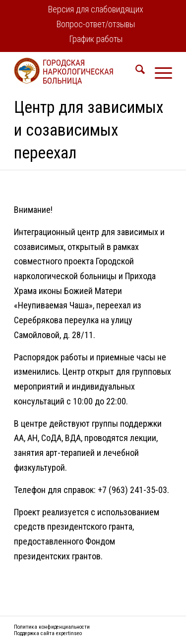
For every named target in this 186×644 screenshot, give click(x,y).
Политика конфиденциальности (52, 627)
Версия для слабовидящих (96, 9)
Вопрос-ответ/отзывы (96, 24)
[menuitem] (96, 10)
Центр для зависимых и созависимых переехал (89, 130)
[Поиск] (135, 71)
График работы (96, 39)
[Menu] (158, 71)
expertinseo (69, 633)
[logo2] (77, 71)
